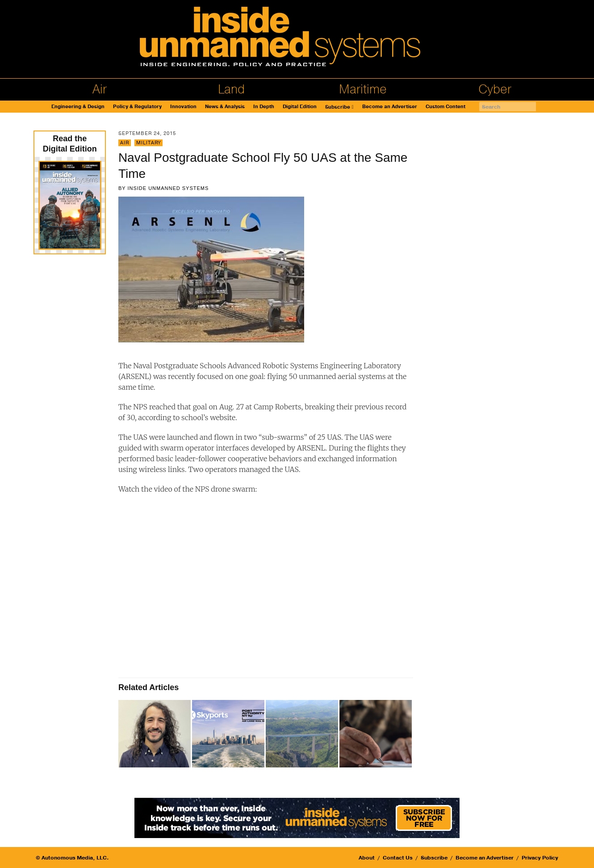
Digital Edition (300, 107)
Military (148, 143)
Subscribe (338, 107)
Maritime (363, 89)
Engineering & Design (78, 107)
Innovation (183, 107)
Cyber (495, 89)
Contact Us (398, 858)
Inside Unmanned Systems (168, 188)
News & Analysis (225, 107)
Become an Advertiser (390, 107)
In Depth (264, 107)
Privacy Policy (540, 858)
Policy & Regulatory (137, 107)
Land (231, 89)
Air (100, 89)
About (367, 858)
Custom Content (445, 107)
